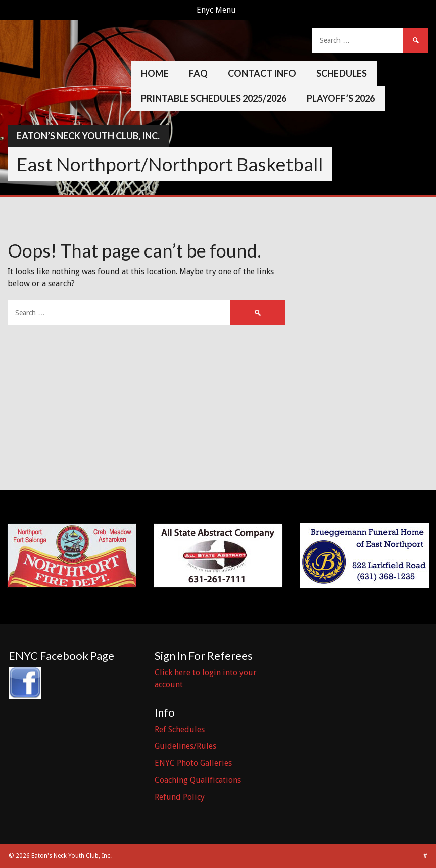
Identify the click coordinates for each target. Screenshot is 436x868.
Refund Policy (180, 797)
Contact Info (262, 73)
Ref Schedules (180, 729)
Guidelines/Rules (185, 746)
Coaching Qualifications (198, 780)
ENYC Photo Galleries (193, 763)
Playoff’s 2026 (341, 98)
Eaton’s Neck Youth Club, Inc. (88, 136)
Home (155, 73)
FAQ (198, 73)
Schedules (342, 73)
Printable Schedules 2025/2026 (214, 98)
